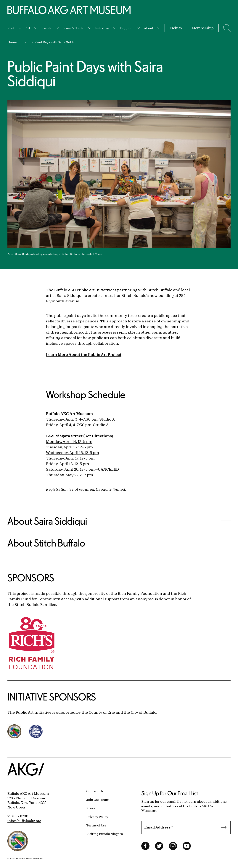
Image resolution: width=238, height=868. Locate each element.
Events (46, 28)
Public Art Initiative (34, 712)
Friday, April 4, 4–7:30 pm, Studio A (77, 425)
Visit (11, 28)
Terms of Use (96, 825)
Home (12, 42)
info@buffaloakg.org (24, 821)
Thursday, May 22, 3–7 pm (70, 475)
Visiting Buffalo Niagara (105, 834)
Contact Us (95, 791)
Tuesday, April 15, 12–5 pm (69, 447)
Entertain (102, 28)
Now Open (16, 807)
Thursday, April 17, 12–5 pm (70, 458)
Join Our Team (98, 800)
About (149, 28)
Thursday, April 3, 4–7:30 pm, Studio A (80, 419)
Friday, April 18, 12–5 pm (67, 464)
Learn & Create (73, 28)
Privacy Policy (97, 817)
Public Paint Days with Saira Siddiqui (52, 42)
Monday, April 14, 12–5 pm (69, 441)
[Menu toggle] (226, 28)
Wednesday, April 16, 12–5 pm (73, 453)
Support (127, 28)
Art (28, 28)
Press (91, 808)
